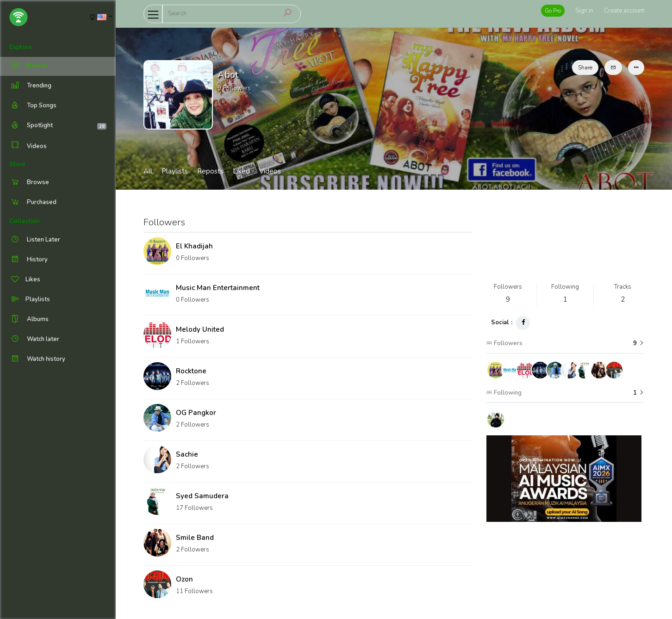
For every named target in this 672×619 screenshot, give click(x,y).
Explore (21, 47)
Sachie (187, 454)
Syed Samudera (202, 496)
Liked (241, 171)
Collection (25, 221)
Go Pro (553, 11)
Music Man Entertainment (218, 288)
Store (17, 164)
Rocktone (191, 371)
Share (585, 68)
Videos (28, 146)
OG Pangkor (196, 413)
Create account (624, 11)
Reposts (210, 171)
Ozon (184, 579)
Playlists (175, 171)
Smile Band (195, 538)
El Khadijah (194, 246)
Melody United (200, 329)
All (148, 171)
